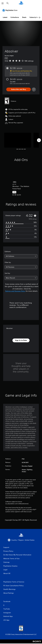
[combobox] (21, 256)
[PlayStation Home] (21, 3)
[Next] (39, 140)
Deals (24, 17)
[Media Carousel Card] (18, 140)
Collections (15, 17)
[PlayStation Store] (10, 10)
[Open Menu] (3, 3)
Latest (5, 17)
